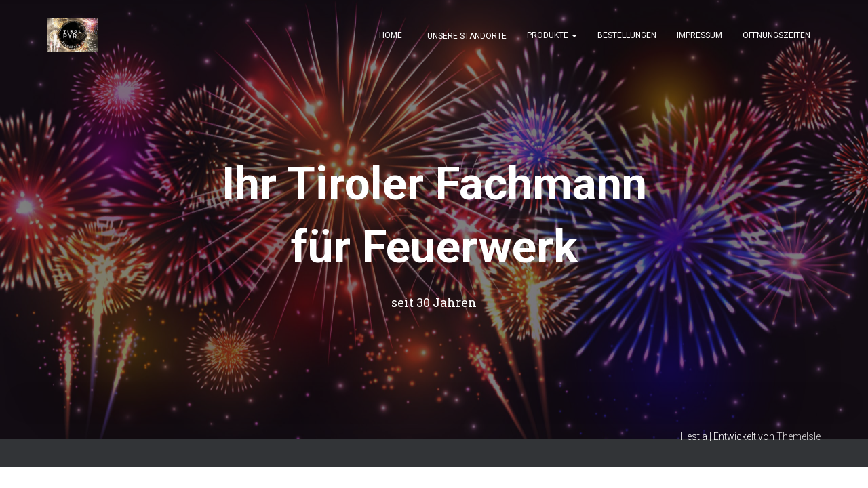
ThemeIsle (798, 436)
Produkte (552, 35)
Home (391, 35)
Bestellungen (627, 35)
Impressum (699, 35)
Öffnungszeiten (776, 35)
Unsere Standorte (466, 36)
